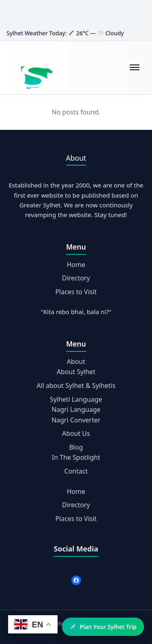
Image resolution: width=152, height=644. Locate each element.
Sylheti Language (76, 399)
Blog (76, 447)
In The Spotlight (76, 457)
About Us (76, 433)
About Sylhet (76, 372)
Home (76, 265)
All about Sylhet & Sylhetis (76, 386)
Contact (76, 471)
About (76, 362)
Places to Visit (76, 292)
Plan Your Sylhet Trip (103, 627)
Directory (76, 278)
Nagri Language (76, 409)
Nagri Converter (76, 420)
